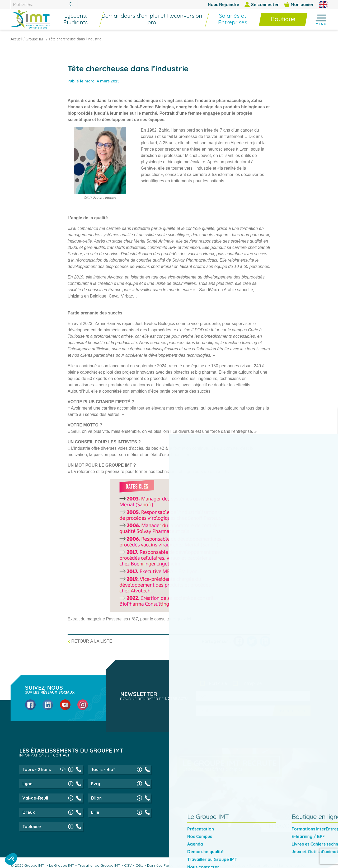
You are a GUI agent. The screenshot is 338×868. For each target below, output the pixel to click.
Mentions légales (292, 865)
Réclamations (261, 865)
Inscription (289, 711)
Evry (96, 784)
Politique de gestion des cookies (217, 865)
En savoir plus (288, 826)
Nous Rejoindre (224, 4)
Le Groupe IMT (62, 865)
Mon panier (299, 4)
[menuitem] (92, 22)
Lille (95, 812)
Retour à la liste (92, 641)
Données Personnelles (166, 865)
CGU (139, 865)
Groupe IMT (35, 39)
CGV (128, 865)
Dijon (96, 798)
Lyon (27, 784)
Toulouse (32, 827)
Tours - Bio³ (103, 769)
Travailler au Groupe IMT (99, 865)
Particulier (219, 683)
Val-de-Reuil (35, 798)
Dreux (29, 812)
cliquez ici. (182, 619)
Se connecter (262, 4)
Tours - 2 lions (37, 769)
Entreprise (252, 683)
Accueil (17, 39)
